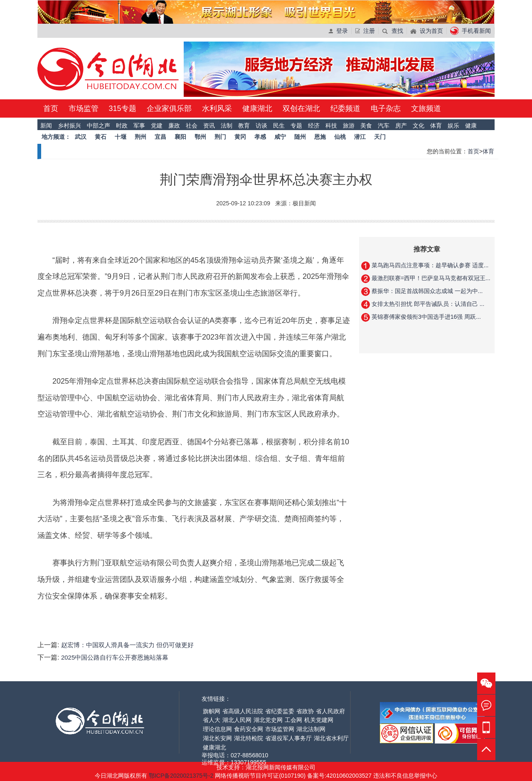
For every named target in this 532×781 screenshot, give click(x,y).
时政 (122, 126)
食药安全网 (249, 729)
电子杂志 (386, 108)
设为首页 (427, 31)
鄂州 (200, 137)
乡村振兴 (69, 126)
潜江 (360, 137)
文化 (419, 126)
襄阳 (180, 137)
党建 (157, 126)
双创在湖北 (301, 108)
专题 (296, 126)
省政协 (305, 711)
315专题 (123, 108)
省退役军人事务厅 (288, 738)
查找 (393, 31)
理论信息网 (217, 729)
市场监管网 (280, 729)
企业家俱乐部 (169, 108)
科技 (331, 126)
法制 (227, 126)
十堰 (121, 137)
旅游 (349, 126)
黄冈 (240, 137)
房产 (401, 126)
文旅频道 (426, 108)
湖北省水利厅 (331, 738)
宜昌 (160, 137)
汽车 (384, 126)
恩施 (320, 137)
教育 (244, 126)
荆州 (140, 137)
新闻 (46, 126)
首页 (51, 108)
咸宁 (280, 137)
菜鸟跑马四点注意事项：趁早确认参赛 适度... (429, 265)
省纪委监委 (280, 711)
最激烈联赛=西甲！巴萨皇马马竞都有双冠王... (430, 278)
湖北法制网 (311, 729)
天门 (380, 137)
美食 (366, 126)
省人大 (212, 720)
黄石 (101, 137)
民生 (279, 126)
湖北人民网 (237, 720)
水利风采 (217, 108)
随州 (300, 137)
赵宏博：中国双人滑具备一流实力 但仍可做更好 (127, 645)
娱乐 (453, 126)
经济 (314, 126)
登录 (338, 31)
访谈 (261, 126)
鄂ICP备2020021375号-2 (182, 776)
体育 (436, 126)
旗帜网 (212, 711)
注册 (365, 31)
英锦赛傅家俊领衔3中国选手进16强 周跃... (425, 317)
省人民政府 (330, 711)
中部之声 (99, 126)
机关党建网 (319, 720)
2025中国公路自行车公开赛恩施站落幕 (115, 657)
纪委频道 (345, 108)
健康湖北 (257, 108)
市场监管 (84, 108)
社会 (192, 126)
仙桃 (340, 137)
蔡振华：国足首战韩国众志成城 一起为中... (426, 291)
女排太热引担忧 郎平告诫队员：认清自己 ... (427, 304)
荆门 (220, 137)
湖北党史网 (268, 720)
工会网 (293, 720)
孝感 (260, 137)
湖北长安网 (217, 738)
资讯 (209, 126)
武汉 (81, 137)
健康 (471, 126)
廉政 (174, 126)
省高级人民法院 (243, 711)
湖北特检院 (249, 738)
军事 (139, 126)
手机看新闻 (470, 31)
